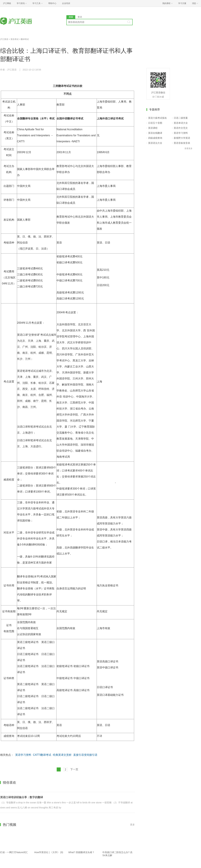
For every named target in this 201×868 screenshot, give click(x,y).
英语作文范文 (181, 128)
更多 (132, 825)
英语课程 (153, 128)
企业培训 (66, 3)
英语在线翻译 (155, 133)
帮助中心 (52, 3)
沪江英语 (4, 39)
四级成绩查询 (155, 138)
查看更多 (188, 148)
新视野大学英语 (182, 138)
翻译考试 (25, 39)
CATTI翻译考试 (42, 755)
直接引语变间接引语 (85, 755)
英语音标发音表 (182, 143)
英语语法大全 (155, 143)
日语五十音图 (155, 123)
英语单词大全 (181, 123)
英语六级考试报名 (158, 118)
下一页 (74, 769)
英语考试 (15, 39)
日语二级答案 (181, 118)
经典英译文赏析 (62, 755)
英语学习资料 (23, 755)
